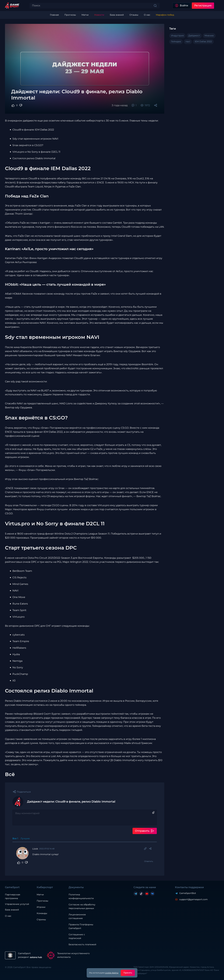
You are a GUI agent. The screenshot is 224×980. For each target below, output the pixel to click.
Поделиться (24, 792)
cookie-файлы (112, 973)
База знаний (12, 910)
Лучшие (25, 838)
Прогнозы (42, 901)
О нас (8, 916)
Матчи (40, 895)
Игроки (41, 907)
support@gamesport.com (194, 899)
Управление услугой (17, 904)
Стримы (41, 920)
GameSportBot (188, 893)
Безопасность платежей (82, 944)
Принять (128, 973)
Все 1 (15, 838)
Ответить (149, 861)
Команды (42, 913)
